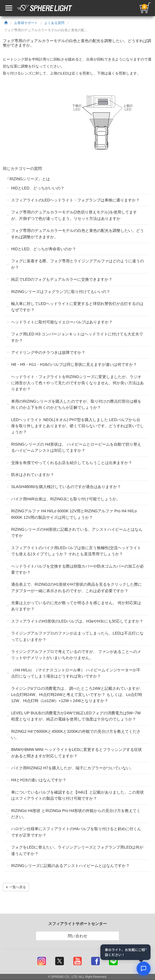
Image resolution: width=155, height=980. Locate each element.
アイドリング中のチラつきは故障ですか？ (48, 352)
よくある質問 (54, 23)
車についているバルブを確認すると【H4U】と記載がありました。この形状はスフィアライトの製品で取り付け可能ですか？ (77, 795)
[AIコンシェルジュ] (144, 969)
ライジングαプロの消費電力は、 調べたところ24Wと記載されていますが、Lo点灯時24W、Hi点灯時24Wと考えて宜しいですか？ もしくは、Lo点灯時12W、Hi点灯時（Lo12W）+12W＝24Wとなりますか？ (77, 695)
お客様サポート (26, 23)
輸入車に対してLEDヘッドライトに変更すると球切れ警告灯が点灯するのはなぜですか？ (77, 307)
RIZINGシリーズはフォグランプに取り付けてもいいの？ (61, 292)
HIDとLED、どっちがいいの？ (38, 188)
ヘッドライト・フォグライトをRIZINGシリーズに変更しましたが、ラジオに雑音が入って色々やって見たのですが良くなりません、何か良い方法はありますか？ (77, 383)
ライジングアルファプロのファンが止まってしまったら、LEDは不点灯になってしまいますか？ (77, 636)
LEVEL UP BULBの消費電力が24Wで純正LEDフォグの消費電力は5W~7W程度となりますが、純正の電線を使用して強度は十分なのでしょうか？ (76, 716)
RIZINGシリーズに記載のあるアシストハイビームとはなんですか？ (70, 866)
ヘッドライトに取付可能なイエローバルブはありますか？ (62, 322)
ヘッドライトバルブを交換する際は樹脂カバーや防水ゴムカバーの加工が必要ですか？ (77, 569)
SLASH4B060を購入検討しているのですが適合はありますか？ (66, 487)
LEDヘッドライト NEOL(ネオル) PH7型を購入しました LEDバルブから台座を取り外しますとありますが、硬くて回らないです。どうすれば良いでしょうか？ (77, 426)
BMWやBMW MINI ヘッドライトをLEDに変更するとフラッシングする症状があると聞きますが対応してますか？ (77, 753)
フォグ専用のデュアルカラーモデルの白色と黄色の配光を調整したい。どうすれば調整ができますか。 (77, 234)
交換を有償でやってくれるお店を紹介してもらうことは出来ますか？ (72, 463)
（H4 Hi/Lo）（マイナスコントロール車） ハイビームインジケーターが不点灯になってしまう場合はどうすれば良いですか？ (76, 673)
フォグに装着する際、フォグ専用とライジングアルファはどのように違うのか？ (77, 264)
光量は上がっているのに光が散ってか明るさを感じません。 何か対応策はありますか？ (76, 606)
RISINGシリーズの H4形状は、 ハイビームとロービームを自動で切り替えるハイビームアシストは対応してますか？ (76, 447)
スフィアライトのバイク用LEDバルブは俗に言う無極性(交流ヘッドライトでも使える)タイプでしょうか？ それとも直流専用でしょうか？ (76, 551)
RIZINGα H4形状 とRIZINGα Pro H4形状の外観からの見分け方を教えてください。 (76, 814)
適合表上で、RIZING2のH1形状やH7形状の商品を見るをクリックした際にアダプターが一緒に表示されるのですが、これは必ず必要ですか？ (77, 587)
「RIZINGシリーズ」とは (28, 179)
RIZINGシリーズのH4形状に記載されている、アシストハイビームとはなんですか (77, 532)
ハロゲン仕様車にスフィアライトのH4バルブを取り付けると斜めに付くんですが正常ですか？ (76, 832)
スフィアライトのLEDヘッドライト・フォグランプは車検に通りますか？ (75, 200)
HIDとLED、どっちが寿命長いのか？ (44, 249)
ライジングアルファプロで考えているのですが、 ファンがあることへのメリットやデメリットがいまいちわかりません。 (76, 655)
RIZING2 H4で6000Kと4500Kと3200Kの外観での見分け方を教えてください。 (76, 734)
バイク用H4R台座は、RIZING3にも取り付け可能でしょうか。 (66, 499)
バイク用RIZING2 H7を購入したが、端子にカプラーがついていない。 (73, 768)
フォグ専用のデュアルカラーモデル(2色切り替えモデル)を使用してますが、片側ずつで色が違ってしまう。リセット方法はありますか (74, 215)
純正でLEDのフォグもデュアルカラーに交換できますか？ (62, 279)
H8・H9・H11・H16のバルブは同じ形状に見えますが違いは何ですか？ (74, 364)
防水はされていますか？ (33, 475)
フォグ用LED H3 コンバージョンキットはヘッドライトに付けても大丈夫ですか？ (77, 337)
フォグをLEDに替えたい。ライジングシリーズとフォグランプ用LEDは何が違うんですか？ (77, 850)
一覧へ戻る (16, 887)
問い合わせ (77, 936)
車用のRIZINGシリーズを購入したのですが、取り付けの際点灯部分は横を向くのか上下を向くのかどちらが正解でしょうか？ (76, 404)
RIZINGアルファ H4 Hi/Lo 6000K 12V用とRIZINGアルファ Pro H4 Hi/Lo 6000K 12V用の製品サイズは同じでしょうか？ (74, 514)
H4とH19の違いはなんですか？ (39, 780)
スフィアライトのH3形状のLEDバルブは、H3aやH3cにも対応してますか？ (77, 621)
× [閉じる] (146, 949)
